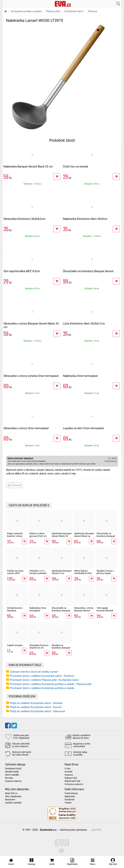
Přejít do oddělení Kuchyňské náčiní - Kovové (36, 707)
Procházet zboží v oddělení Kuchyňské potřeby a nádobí (42, 688)
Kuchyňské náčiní (74, 11)
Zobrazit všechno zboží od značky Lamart (34, 672)
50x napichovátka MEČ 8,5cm (22, 271)
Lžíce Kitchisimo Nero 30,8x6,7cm (84, 324)
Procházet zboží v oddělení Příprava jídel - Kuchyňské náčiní (44, 680)
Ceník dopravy (111, 461)
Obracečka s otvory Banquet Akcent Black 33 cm (84, 610)
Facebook (70, 800)
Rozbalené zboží (13, 769)
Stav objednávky (13, 796)
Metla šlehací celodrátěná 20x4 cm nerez (83, 573)
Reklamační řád (72, 781)
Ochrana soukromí (74, 784)
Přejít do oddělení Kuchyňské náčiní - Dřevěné (36, 703)
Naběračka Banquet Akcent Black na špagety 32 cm (84, 536)
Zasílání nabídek (13, 803)
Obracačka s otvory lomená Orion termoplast (31, 376)
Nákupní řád (71, 778)
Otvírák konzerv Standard (15, 609)
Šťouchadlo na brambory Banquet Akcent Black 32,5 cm (61, 612)
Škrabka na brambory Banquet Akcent (61, 648)
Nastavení (10, 800)
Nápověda (70, 796)
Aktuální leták (12, 772)
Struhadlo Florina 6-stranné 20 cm (39, 647)
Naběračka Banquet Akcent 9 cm (62, 572)
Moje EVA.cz (11, 793)
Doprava (69, 775)
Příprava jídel (53, 11)
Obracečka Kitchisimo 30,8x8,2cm (24, 219)
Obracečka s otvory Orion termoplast (26, 428)
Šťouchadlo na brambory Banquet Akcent (88, 271)
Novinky (9, 778)
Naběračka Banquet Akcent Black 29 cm (28, 167)
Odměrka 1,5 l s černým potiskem (38, 572)
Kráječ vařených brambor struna (15, 535)
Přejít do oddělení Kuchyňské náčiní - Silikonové (37, 711)
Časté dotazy (71, 793)
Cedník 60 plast (15, 645)
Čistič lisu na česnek (76, 167)
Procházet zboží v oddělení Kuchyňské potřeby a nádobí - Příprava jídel (51, 684)
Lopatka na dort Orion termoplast (83, 428)
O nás (68, 769)
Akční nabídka (12, 775)
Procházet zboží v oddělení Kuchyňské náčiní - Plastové (42, 676)
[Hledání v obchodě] (118, 3)
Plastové (93, 11)
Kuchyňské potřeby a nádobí (26, 11)
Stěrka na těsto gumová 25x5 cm (38, 535)
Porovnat (14, 485)
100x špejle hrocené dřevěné (105, 609)
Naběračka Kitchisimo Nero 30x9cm (85, 219)
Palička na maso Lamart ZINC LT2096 (15, 573)
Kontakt (69, 772)
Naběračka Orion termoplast (80, 376)
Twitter (68, 803)
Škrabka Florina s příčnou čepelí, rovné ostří (105, 573)
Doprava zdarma (13, 781)
